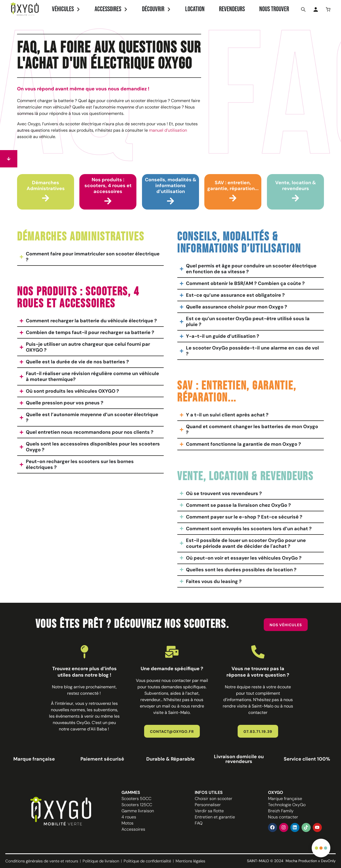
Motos (127, 823)
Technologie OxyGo (287, 805)
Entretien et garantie (215, 817)
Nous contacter (283, 817)
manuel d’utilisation (168, 130)
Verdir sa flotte (209, 811)
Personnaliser (208, 805)
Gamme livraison (138, 811)
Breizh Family (281, 811)
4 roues (129, 817)
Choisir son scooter (214, 799)
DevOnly (328, 861)
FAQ (199, 823)
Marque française (285, 799)
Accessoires (133, 829)
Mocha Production (301, 861)
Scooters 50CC (136, 799)
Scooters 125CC (137, 805)
